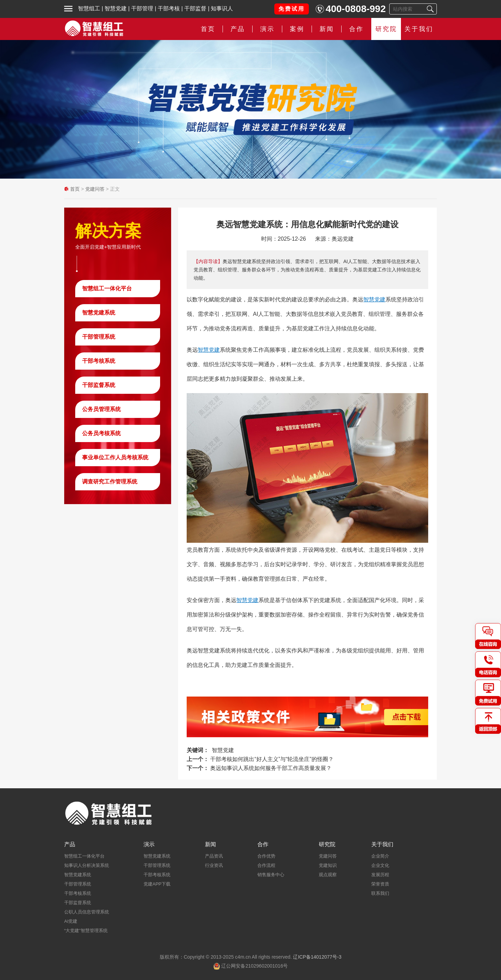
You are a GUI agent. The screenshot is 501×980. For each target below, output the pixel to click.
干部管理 (142, 8)
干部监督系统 (99, 385)
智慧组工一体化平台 (107, 288)
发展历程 (380, 875)
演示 (267, 29)
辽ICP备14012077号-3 (317, 957)
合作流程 (266, 865)
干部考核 (169, 8)
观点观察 (328, 875)
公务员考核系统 (101, 433)
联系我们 (380, 893)
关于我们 (419, 29)
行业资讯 (214, 865)
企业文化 (380, 865)
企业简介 (380, 856)
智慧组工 (89, 8)
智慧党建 (116, 8)
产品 (238, 29)
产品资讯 (214, 856)
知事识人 (222, 8)
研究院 (386, 29)
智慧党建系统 (99, 313)
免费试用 (292, 9)
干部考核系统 (99, 361)
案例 (297, 29)
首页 (208, 29)
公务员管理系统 (101, 409)
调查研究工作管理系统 (110, 482)
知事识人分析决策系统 (87, 865)
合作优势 (266, 856)
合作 (356, 29)
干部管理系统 (99, 337)
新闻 (327, 29)
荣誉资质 (380, 884)
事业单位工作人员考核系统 (115, 457)
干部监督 (195, 8)
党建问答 (95, 189)
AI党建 (71, 921)
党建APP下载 (157, 884)
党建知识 (328, 865)
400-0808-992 (356, 9)
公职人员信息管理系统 (87, 912)
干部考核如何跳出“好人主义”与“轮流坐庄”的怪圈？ (272, 759)
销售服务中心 (271, 875)
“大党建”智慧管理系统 (86, 931)
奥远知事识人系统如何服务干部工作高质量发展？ (271, 768)
